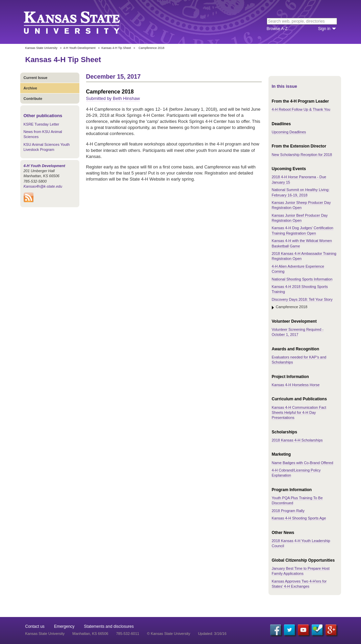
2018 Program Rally (288, 511)
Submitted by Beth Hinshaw (113, 98)
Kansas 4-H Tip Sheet (116, 48)
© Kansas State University (169, 634)
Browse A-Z (277, 29)
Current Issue (36, 78)
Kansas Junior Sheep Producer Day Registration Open (301, 205)
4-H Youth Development (80, 48)
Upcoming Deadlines (289, 132)
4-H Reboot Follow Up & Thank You (301, 109)
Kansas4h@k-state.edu (43, 186)
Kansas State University (80, 22)
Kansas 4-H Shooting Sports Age (299, 518)
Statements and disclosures (109, 626)
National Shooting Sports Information (302, 279)
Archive (30, 88)
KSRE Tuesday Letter (42, 124)
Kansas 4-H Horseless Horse (296, 385)
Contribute (33, 99)
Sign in (324, 29)
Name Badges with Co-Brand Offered (303, 463)
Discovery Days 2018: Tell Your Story (302, 299)
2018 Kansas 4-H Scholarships (297, 440)
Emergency (64, 626)
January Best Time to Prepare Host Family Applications (301, 571)
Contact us (35, 626)
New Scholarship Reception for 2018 (302, 155)
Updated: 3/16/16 (212, 634)
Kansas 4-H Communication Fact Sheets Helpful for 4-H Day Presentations (299, 413)
